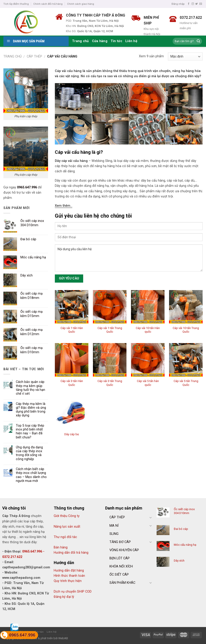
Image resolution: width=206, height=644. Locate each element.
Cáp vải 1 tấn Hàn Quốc (72, 330)
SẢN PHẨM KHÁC (122, 583)
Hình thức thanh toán (69, 576)
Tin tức (116, 41)
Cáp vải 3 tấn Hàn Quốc (72, 383)
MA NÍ (114, 526)
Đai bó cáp (181, 529)
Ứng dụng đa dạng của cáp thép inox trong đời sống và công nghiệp (29, 453)
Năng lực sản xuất (67, 527)
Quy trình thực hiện (68, 581)
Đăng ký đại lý (64, 597)
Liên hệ (131, 41)
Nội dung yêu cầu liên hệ (129, 258)
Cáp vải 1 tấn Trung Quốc (110, 330)
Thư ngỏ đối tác (65, 537)
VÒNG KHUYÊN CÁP (124, 550)
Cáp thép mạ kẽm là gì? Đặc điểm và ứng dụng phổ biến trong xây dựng (31, 410)
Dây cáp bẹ (72, 434)
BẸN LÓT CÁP (120, 558)
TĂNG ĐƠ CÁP (120, 542)
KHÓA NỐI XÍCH (121, 566)
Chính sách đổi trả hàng (48, 4)
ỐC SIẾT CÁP (119, 575)
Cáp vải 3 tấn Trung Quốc (110, 383)
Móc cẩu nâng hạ (185, 545)
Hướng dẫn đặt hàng (69, 571)
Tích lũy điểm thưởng (16, 4)
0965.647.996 (27, 187)
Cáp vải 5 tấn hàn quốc (148, 383)
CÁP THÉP (117, 517)
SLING (114, 534)
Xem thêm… (64, 206)
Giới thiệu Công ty (67, 516)
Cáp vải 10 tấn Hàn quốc (148, 330)
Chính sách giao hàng (81, 4)
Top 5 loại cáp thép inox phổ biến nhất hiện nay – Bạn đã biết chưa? (30, 431)
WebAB (63, 638)
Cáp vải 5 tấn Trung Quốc (186, 383)
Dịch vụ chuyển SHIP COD (73, 592)
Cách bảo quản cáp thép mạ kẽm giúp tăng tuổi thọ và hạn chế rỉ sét (30, 388)
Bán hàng (61, 547)
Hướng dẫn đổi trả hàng (71, 553)
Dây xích (179, 561)
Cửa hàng (100, 41)
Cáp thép (34, 56)
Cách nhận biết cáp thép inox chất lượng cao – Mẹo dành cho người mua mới (31, 475)
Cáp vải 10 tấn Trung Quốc (186, 330)
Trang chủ (80, 41)
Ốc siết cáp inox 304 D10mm (184, 511)
